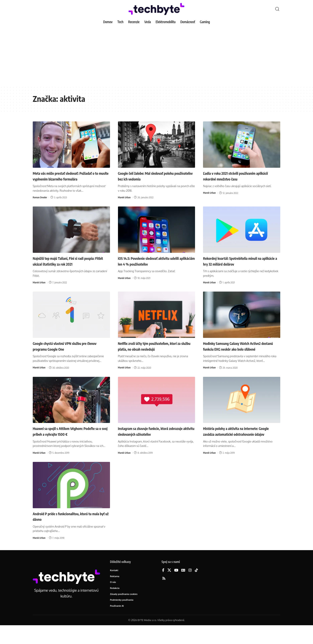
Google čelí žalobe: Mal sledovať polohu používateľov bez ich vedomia (153, 176)
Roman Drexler (40, 203)
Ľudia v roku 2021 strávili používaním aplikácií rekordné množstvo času (236, 176)
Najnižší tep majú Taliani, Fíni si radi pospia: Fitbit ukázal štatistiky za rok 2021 (70, 267)
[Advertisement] (156, 56)
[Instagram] (190, 588)
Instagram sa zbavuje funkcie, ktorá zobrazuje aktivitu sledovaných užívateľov (155, 443)
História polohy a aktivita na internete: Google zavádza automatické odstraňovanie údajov (238, 445)
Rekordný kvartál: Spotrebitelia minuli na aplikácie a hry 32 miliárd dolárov (240, 267)
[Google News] (183, 588)
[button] (277, 9)
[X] (169, 588)
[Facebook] (163, 588)
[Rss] (164, 596)
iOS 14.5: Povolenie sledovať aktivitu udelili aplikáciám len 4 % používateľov (153, 267)
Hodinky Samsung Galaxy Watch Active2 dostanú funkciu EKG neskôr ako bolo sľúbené (240, 355)
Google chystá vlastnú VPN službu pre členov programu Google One (67, 352)
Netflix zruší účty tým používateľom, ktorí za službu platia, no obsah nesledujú (155, 352)
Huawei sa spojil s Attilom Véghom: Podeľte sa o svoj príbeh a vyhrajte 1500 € (70, 443)
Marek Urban (125, 197)
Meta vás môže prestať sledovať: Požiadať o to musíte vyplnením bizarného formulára (70, 179)
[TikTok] (196, 588)
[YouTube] (176, 588)
